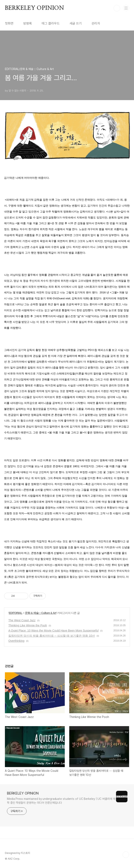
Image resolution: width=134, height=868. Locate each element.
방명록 (28, 23)
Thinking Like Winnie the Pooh (28, 625)
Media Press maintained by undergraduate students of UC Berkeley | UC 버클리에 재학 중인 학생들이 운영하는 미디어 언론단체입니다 (61, 801)
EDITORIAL (16, 613)
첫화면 (9, 23)
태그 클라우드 (51, 23)
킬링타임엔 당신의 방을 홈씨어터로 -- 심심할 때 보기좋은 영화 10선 (52, 636)
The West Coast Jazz (22, 620)
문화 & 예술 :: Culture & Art (41, 613)
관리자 (96, 23)
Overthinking (16, 641)
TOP (126, 855)
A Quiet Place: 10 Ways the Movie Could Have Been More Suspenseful (54, 631)
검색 (117, 8)
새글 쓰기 (76, 23)
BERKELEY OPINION (35, 8)
